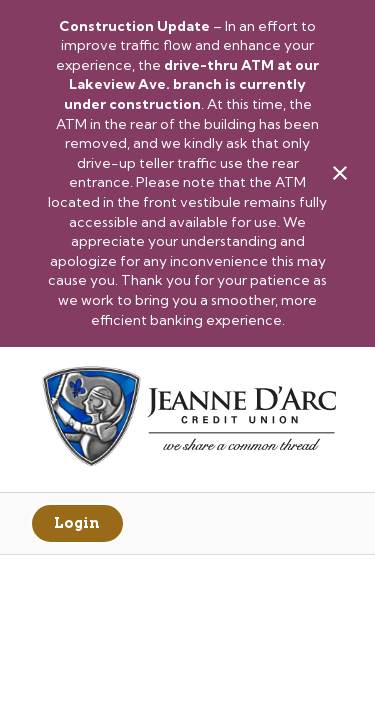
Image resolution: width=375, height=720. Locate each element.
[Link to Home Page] (187, 419)
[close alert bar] (340, 173)
